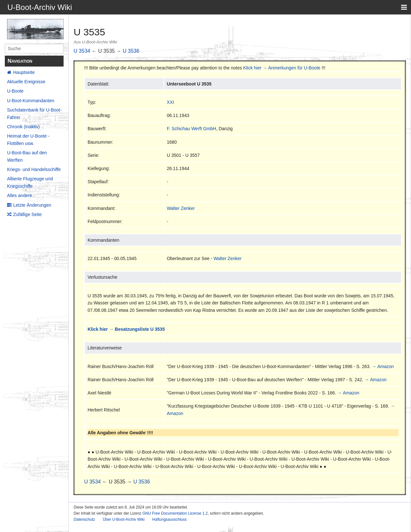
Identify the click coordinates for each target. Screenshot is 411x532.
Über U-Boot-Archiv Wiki (124, 519)
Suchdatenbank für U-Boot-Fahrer (34, 113)
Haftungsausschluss (169, 519)
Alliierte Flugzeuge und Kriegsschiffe (30, 182)
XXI (170, 102)
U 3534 (82, 51)
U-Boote (15, 91)
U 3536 (131, 51)
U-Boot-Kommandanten (31, 101)
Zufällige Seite (27, 214)
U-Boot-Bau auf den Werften (27, 156)
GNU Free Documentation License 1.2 (175, 513)
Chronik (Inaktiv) (23, 127)
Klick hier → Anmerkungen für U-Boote (282, 68)
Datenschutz (84, 519)
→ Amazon (383, 366)
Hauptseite (24, 72)
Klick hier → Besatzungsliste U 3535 (126, 329)
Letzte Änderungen (32, 205)
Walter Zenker (181, 208)
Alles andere (20, 195)
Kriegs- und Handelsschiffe (34, 169)
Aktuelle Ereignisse (26, 82)
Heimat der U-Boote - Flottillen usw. (28, 140)
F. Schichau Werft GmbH (191, 129)
